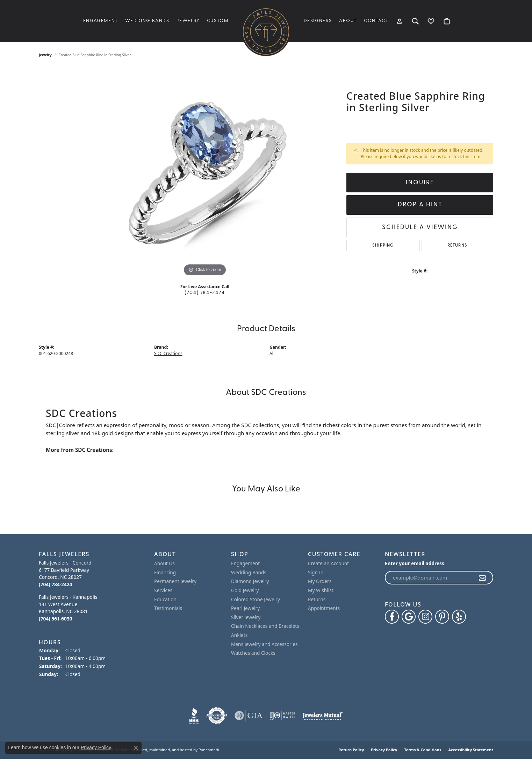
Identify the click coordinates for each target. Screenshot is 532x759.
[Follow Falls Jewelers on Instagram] (425, 617)
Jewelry (188, 21)
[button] (93, 554)
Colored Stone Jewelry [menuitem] (256, 600)
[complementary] (516, 743)
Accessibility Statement (471, 750)
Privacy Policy (384, 750)
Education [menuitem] (165, 600)
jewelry (45, 55)
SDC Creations (168, 353)
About (348, 21)
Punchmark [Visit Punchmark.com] (209, 750)
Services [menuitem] (163, 590)
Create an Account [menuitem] (328, 563)
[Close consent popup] (136, 748)
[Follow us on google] (409, 617)
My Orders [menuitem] (320, 581)
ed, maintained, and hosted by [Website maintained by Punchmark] (170, 750)
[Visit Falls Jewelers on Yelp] (459, 617)
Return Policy (351, 750)
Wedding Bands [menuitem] (249, 573)
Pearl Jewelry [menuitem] (245, 608)
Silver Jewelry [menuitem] (246, 617)
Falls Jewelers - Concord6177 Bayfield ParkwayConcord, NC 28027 (65, 573)
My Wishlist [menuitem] (321, 590)
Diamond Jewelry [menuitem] (250, 581)
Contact (376, 21)
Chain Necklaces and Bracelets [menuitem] (265, 626)
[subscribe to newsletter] (483, 578)
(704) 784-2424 (205, 293)
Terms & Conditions (423, 750)
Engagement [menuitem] (245, 563)
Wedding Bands (147, 21)
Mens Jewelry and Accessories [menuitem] (264, 644)
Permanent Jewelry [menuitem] (175, 581)
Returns (457, 246)
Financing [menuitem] (165, 573)
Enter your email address (415, 563)
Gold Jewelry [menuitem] (245, 590)
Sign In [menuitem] (316, 573)
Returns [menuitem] (317, 600)
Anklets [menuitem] (239, 635)
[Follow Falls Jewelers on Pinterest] (442, 617)
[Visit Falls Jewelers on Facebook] (392, 617)
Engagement (101, 21)
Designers (318, 21)
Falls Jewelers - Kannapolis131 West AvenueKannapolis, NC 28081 (68, 608)
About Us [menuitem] (164, 563)
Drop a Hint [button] (420, 205)
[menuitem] (194, 716)
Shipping (383, 246)
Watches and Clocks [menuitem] (253, 653)
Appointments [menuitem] (324, 608)
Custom (218, 21)
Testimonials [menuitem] (168, 608)
